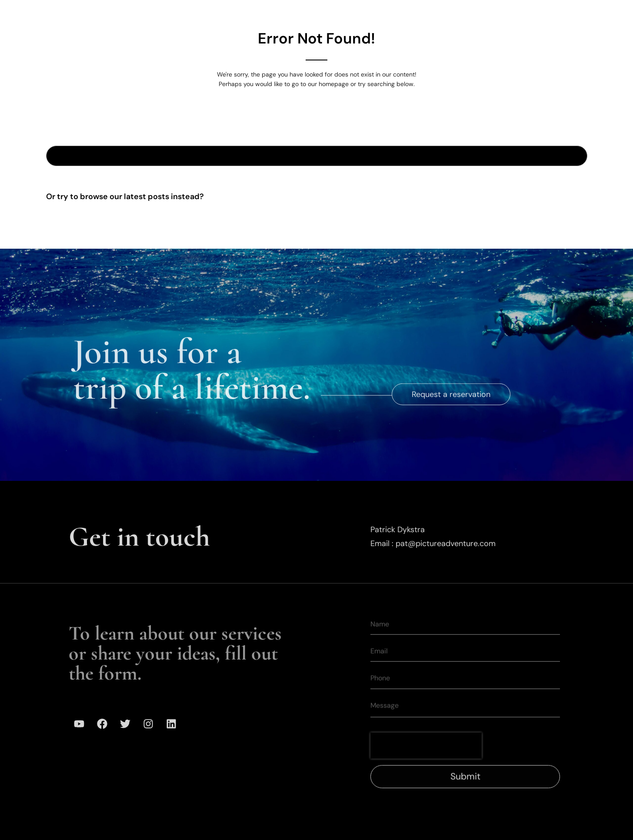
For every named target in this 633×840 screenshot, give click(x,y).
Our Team (398, 13)
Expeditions (295, 13)
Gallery (348, 13)
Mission (450, 13)
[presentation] (426, 758)
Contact (540, 13)
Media (495, 13)
